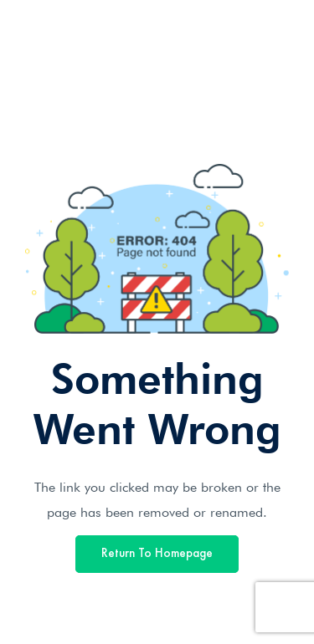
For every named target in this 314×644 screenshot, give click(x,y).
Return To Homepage (157, 554)
